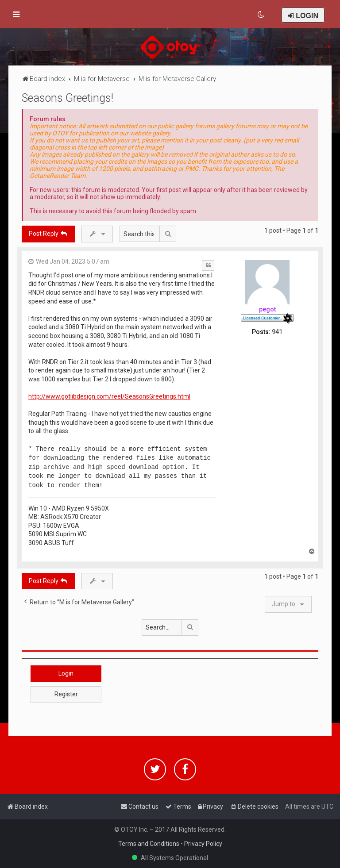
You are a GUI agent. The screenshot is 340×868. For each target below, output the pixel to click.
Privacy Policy (203, 844)
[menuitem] (261, 15)
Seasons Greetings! (68, 98)
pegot (267, 309)
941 (277, 332)
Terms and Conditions (149, 844)
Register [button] (66, 694)
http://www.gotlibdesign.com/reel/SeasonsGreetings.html (109, 396)
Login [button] (66, 673)
